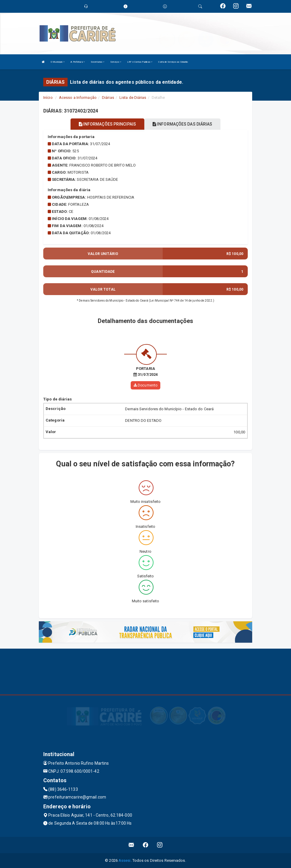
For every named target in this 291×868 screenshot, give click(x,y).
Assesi (125, 860)
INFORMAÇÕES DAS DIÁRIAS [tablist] (183, 124)
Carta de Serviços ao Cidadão (173, 62)
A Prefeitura (77, 62)
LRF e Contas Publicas (140, 62)
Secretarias (97, 62)
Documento (145, 385)
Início (48, 98)
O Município (58, 62)
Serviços (116, 62)
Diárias (108, 98)
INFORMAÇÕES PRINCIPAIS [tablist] (107, 124)
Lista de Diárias (133, 98)
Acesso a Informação (78, 98)
